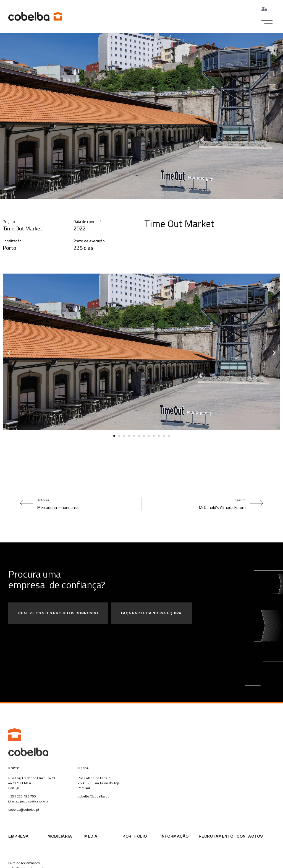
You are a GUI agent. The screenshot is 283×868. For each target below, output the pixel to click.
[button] (267, 22)
